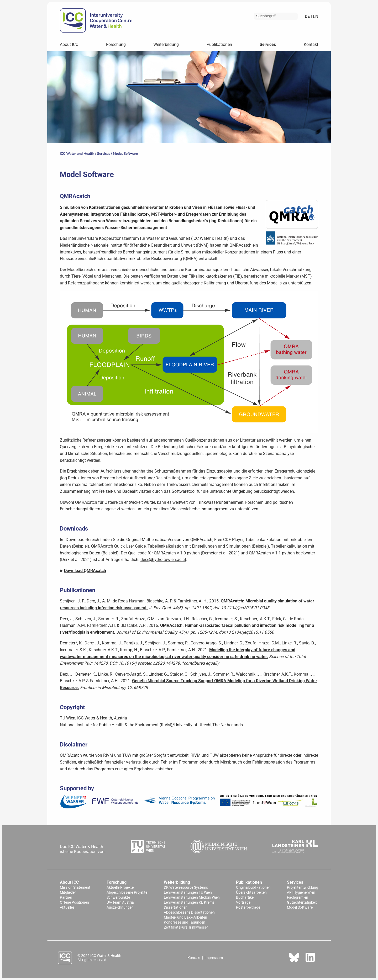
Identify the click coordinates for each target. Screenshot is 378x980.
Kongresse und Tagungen (185, 922)
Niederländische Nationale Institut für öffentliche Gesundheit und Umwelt (127, 245)
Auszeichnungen (120, 907)
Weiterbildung (166, 44)
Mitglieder (68, 892)
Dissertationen (176, 907)
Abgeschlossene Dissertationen (189, 912)
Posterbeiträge (248, 907)
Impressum (214, 958)
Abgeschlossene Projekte (127, 892)
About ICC (69, 44)
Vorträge (243, 902)
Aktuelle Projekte (120, 888)
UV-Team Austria (120, 902)
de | (308, 16)
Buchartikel (245, 897)
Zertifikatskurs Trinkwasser (186, 927)
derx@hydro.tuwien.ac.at (163, 560)
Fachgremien (298, 897)
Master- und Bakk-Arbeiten (185, 917)
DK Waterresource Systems (186, 888)
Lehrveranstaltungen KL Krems (189, 902)
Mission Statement (75, 888)
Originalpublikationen (253, 888)
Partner (66, 897)
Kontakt (311, 44)
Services (268, 44)
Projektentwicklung (303, 888)
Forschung (116, 44)
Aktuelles (67, 907)
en (315, 16)
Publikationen (219, 44)
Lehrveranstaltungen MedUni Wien (192, 897)
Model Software (125, 154)
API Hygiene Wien (301, 892)
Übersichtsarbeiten (251, 892)
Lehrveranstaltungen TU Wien (188, 892)
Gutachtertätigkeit (302, 902)
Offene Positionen (74, 902)
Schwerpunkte (118, 897)
